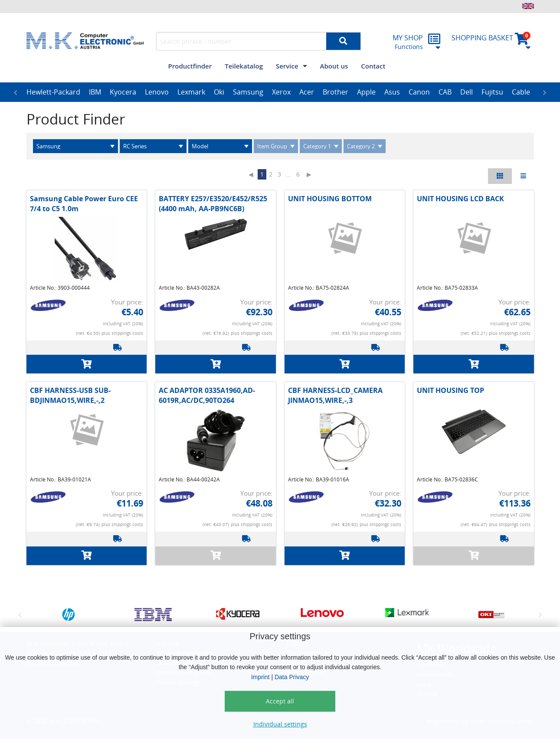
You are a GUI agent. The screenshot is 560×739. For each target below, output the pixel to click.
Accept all (280, 701)
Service (287, 66)
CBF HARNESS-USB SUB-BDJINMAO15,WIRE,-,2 (70, 395)
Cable (521, 92)
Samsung (248, 92)
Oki (219, 92)
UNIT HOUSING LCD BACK (460, 199)
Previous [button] (16, 92)
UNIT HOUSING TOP (450, 390)
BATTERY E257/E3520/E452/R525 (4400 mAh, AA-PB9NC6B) (213, 203)
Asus (392, 92)
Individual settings (280, 724)
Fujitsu (492, 92)
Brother (336, 92)
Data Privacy (292, 677)
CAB (445, 92)
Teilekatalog (244, 66)
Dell (467, 92)
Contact (373, 66)
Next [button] (545, 92)
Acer (307, 92)
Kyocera (123, 92)
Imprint (260, 677)
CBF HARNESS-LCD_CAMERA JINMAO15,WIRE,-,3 (335, 395)
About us (334, 66)
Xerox (281, 92)
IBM (95, 92)
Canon (419, 92)
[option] (53, 92)
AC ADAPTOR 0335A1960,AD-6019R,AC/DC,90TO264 (207, 395)
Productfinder (190, 66)
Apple (366, 92)
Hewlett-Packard (53, 92)
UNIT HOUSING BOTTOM (330, 199)
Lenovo (157, 92)
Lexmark (191, 92)
